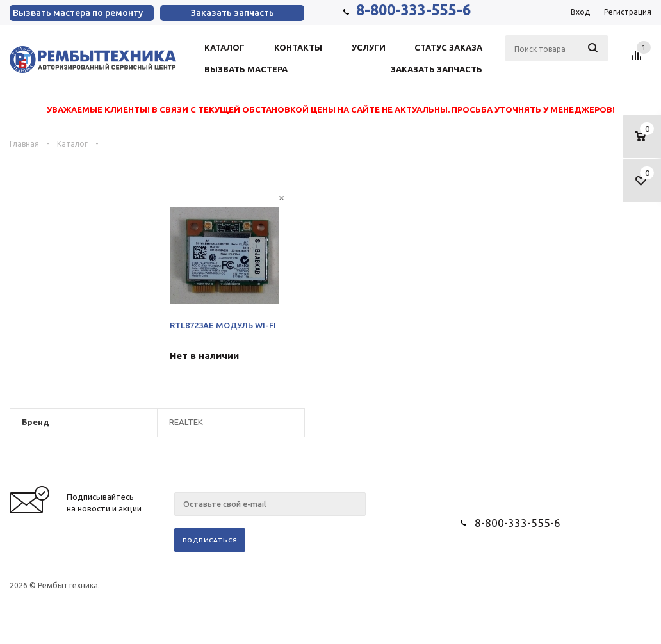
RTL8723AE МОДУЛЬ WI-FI (223, 325)
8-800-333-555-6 (413, 10)
